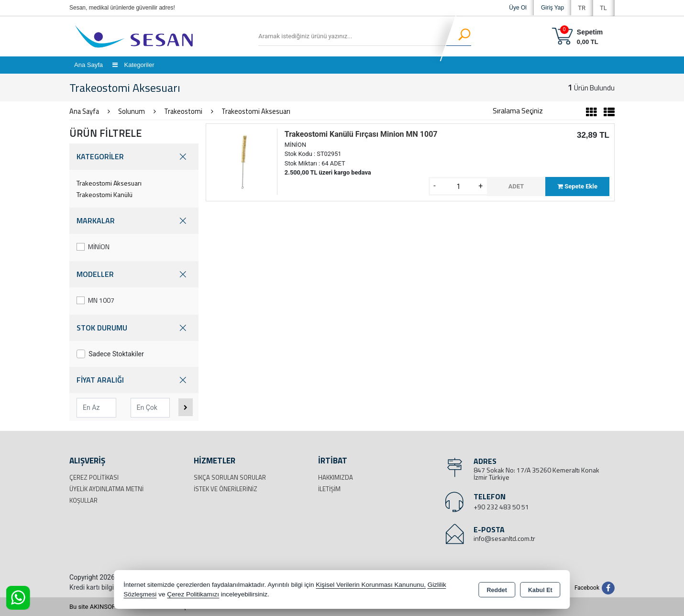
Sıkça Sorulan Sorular (230, 477)
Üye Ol (518, 8)
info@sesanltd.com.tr (504, 538)
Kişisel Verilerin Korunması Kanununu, (371, 585)
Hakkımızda (336, 477)
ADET (516, 186)
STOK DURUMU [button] (134, 328)
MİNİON (93, 247)
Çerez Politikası (94, 477)
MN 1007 (95, 300)
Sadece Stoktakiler (110, 354)
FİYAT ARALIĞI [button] (134, 380)
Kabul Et (540, 590)
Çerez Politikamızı (193, 594)
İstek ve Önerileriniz (226, 489)
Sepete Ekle (577, 186)
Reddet (497, 590)
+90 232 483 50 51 (501, 507)
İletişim (329, 489)
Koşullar (83, 500)
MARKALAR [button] (134, 221)
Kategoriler (133, 65)
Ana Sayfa (88, 65)
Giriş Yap (552, 8)
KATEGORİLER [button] (134, 157)
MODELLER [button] (134, 274)
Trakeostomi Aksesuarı (109, 183)
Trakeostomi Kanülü (105, 194)
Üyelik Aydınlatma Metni (106, 489)
